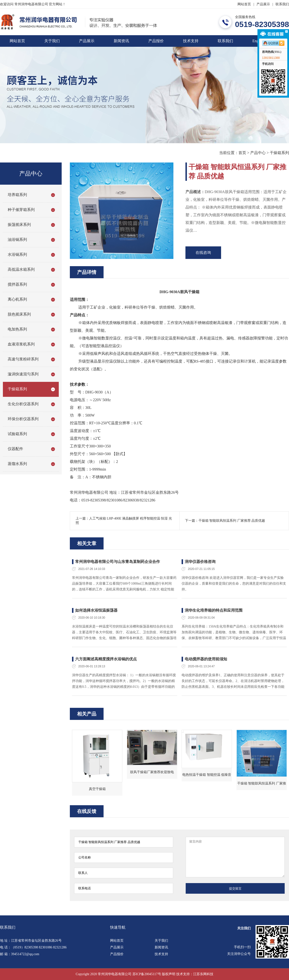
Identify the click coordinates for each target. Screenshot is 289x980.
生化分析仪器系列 (23, 404)
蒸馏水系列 (17, 464)
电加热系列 (17, 329)
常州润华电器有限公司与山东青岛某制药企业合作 (118, 562)
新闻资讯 (121, 41)
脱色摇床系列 (19, 314)
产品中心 (258, 153)
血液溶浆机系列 (21, 344)
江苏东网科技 (203, 974)
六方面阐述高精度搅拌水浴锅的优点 (106, 659)
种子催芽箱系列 (21, 210)
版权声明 (169, 974)
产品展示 (263, 4)
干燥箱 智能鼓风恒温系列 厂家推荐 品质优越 (232, 521)
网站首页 (244, 4)
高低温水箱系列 (21, 269)
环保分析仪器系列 (23, 419)
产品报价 (156, 41)
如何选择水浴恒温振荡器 (96, 610)
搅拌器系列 (17, 284)
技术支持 (191, 41)
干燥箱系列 (279, 153)
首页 (242, 153)
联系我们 (282, 4)
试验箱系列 (17, 434)
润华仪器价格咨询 (200, 562)
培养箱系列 (17, 195)
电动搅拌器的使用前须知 (206, 659)
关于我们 (52, 41)
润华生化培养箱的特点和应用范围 (214, 610)
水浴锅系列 (17, 254)
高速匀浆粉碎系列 (23, 359)
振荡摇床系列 (19, 225)
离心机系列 (17, 299)
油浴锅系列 (17, 240)
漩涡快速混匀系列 (23, 374)
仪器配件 (15, 449)
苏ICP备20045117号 (147, 974)
